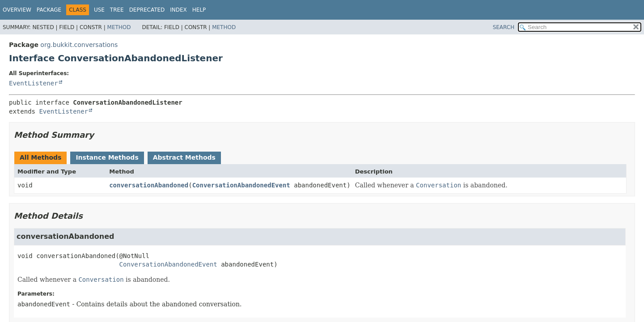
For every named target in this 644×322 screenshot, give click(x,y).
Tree (117, 10)
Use (99, 10)
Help (199, 10)
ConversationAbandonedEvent (241, 185)
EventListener (34, 83)
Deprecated (147, 10)
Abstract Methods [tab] (184, 157)
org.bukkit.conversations (79, 45)
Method (119, 27)
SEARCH (504, 27)
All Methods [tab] (40, 157)
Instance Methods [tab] (107, 157)
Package (49, 10)
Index (178, 10)
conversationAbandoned (149, 185)
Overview (17, 10)
